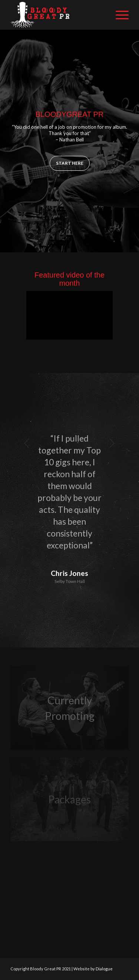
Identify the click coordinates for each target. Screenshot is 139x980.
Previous (27, 443)
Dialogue (104, 969)
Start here (70, 163)
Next (112, 443)
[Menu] (118, 15)
